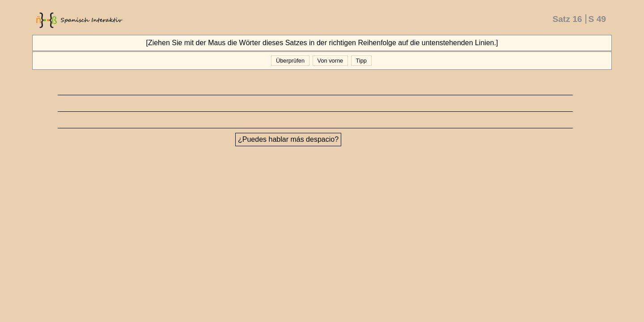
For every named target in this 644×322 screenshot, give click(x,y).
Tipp (361, 61)
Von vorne (330, 61)
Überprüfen (290, 61)
